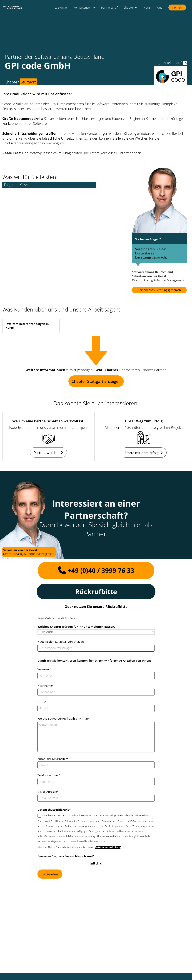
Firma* (42, 702)
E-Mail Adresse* (48, 792)
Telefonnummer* (49, 775)
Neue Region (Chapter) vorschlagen (61, 642)
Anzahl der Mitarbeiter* (53, 759)
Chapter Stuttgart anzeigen (96, 381)
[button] (185, 63)
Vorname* (44, 669)
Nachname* (45, 686)
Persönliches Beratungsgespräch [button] (159, 290)
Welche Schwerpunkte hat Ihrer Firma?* (64, 719)
